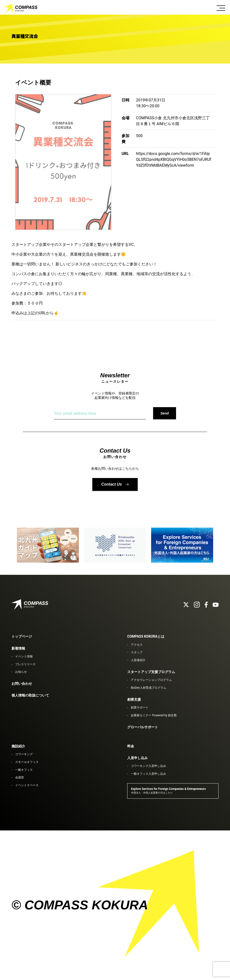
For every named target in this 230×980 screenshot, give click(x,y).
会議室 (20, 777)
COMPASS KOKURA (21, 9)
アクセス (137, 645)
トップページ (22, 636)
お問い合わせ (22, 684)
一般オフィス (24, 770)
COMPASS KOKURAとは (146, 636)
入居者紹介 (138, 660)
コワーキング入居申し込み (148, 766)
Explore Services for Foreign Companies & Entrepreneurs (168, 791)
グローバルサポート (143, 727)
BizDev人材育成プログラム (148, 688)
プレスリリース (25, 664)
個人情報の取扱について (30, 695)
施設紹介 (18, 746)
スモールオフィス (27, 762)
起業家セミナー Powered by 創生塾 (154, 715)
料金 (131, 746)
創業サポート (140, 708)
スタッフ (137, 652)
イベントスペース (27, 785)
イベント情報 (24, 656)
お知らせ (21, 672)
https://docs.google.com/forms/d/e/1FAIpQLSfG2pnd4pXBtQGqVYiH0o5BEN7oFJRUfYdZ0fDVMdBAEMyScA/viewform (174, 159)
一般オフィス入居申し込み (148, 774)
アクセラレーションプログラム (151, 680)
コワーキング (24, 754)
